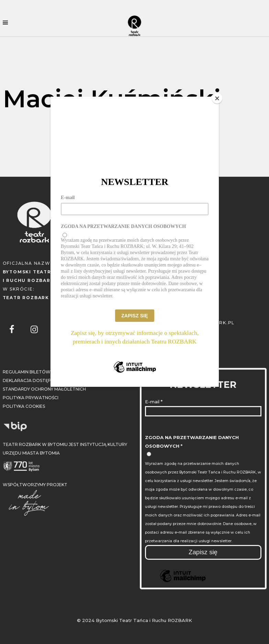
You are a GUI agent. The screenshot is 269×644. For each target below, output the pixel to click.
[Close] (217, 98)
